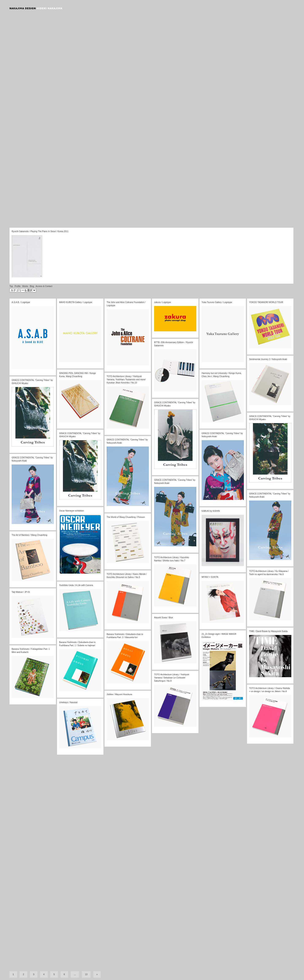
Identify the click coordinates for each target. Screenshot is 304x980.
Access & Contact (44, 286)
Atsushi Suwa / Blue (164, 618)
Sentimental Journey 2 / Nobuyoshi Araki (268, 359)
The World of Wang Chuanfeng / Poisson (126, 517)
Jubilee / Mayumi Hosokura (119, 694)
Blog (32, 286)
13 (86, 974)
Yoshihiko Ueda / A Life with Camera (76, 585)
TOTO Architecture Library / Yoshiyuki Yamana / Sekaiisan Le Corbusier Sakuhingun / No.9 (172, 678)
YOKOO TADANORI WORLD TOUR (266, 302)
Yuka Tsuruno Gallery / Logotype (217, 302)
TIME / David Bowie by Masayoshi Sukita (268, 631)
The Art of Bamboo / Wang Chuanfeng (29, 535)
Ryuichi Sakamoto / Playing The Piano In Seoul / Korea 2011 (40, 231)
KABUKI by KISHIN (211, 511)
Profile (18, 286)
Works (25, 286)
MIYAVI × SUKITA (210, 577)
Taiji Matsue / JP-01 (21, 592)
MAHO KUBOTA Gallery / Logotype (76, 302)
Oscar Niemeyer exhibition (71, 511)
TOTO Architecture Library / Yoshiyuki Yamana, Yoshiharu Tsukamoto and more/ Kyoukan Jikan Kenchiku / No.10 (126, 380)
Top (11, 286)
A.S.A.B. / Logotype (21, 302)
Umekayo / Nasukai (68, 702)
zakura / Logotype (163, 302)
